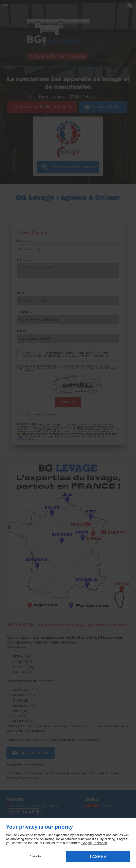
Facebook (100, 843)
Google (87, 843)
